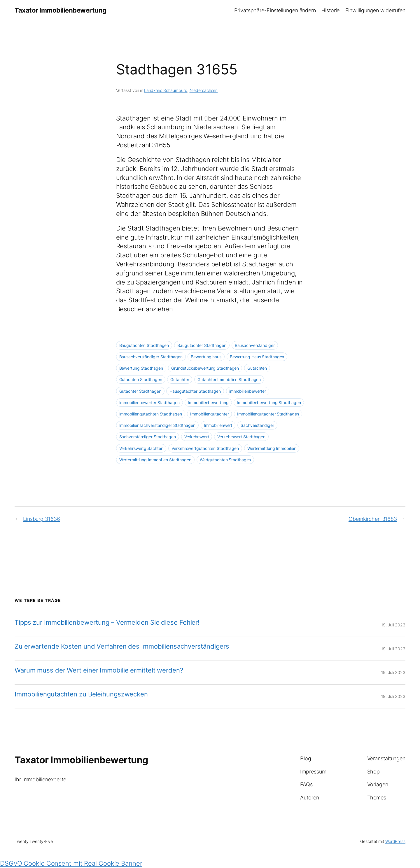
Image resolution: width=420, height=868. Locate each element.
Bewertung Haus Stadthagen (257, 357)
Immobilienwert (218, 425)
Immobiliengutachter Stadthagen (268, 414)
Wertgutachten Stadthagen (225, 460)
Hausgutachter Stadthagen (195, 391)
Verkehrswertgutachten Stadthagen (205, 448)
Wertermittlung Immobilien (272, 448)
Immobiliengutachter (209, 414)
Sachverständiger (257, 425)
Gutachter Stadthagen (140, 391)
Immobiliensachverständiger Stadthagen (157, 425)
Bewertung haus (206, 357)
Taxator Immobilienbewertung (61, 10)
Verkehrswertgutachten (141, 448)
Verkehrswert (197, 437)
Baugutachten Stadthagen (144, 345)
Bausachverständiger (255, 345)
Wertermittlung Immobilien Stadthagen (155, 460)
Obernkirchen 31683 (373, 519)
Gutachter (180, 379)
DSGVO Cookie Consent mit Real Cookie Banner (71, 863)
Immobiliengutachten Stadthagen (151, 414)
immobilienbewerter (248, 391)
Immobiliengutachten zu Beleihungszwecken (81, 694)
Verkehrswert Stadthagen (241, 437)
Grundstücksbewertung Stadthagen (205, 368)
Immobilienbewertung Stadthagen (269, 402)
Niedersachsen (204, 90)
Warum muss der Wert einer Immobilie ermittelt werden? (99, 670)
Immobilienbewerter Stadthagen (149, 402)
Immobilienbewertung (208, 402)
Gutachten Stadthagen (141, 379)
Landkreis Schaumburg (166, 90)
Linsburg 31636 (42, 519)
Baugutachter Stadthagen (202, 345)
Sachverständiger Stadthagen (148, 437)
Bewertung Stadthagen (141, 368)
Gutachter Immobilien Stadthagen (229, 379)
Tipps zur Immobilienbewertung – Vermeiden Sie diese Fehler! (107, 622)
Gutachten (257, 368)
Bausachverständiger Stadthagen (151, 357)
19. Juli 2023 (393, 625)
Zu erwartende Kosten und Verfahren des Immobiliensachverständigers (122, 646)
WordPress (395, 841)
